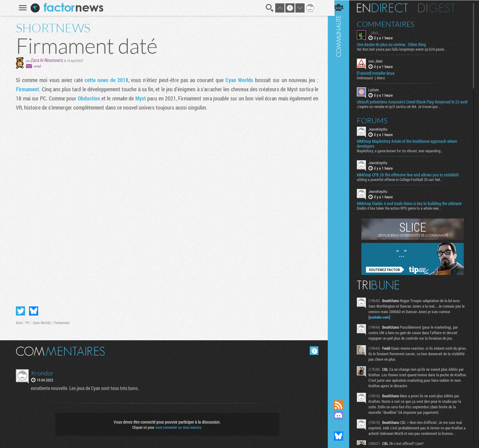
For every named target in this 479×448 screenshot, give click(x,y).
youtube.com (384, 322)
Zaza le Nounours (46, 60)
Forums (377, 125)
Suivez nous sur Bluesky (343, 436)
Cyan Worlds (238, 80)
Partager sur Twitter (20, 311)
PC (27, 323)
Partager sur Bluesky (33, 311)
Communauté (343, 194)
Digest (441, 8)
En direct (387, 8)
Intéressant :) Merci (375, 78)
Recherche (269, 8)
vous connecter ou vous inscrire (177, 427)
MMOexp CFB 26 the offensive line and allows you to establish (412, 179)
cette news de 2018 (106, 80)
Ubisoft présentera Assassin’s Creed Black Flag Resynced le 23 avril (413, 104)
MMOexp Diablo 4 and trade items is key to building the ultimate (414, 208)
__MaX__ (379, 32)
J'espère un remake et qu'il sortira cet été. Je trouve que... (403, 111)
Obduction (88, 98)
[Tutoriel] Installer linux (380, 73)
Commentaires (390, 24)
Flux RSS (343, 405)
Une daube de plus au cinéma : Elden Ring (396, 45)
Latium (378, 90)
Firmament (27, 89)
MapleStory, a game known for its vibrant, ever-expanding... (405, 155)
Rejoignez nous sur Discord (343, 415)
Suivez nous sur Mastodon (343, 426)
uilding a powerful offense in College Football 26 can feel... (404, 184)
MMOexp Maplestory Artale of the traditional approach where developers (411, 148)
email (36, 66)
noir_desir (380, 61)
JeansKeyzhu (382, 134)
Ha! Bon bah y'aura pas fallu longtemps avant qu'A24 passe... (406, 49)
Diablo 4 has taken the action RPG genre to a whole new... (404, 213)
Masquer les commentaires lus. (313, 351)
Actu (18, 323)
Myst (140, 98)
